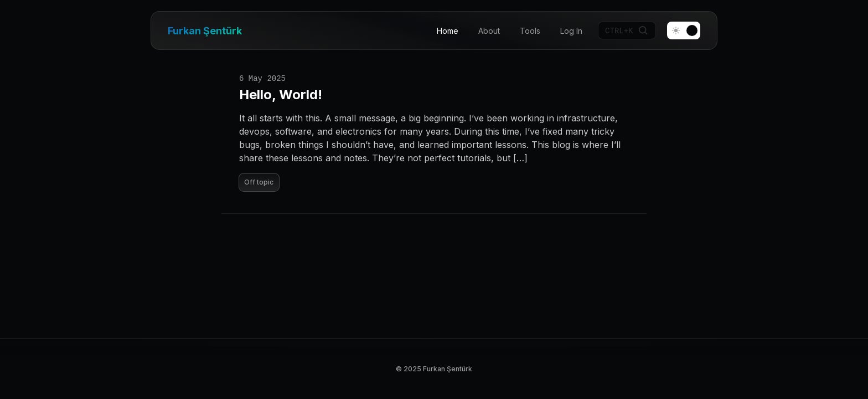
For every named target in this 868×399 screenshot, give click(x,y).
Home (448, 31)
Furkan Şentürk (205, 31)
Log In (571, 31)
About (489, 31)
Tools (530, 31)
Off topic (259, 182)
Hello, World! (281, 94)
